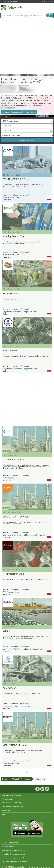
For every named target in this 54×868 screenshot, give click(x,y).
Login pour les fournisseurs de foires (15, 862)
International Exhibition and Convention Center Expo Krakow (28, 535)
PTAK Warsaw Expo (11, 197)
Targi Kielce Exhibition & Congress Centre (20, 312)
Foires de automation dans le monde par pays (19, 112)
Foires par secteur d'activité (12, 795)
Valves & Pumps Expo (14, 460)
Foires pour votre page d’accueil (13, 850)
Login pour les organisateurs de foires (15, 858)
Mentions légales (8, 846)
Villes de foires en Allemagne (12, 803)
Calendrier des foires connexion (13, 854)
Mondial (15, 779)
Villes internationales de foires (13, 807)
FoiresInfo (12, 8)
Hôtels (4, 814)
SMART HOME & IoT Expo (16, 179)
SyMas (6, 631)
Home (5, 779)
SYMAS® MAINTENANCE (16, 517)
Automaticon (9, 688)
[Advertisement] (26, 47)
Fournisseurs (6, 810)
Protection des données (10, 842)
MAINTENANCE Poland (15, 745)
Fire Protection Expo (13, 574)
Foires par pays (7, 799)
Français (48, 2)
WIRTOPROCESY (11, 293)
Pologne (27, 779)
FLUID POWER (10, 350)
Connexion (5, 2)
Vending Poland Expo (14, 236)
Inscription (14, 2)
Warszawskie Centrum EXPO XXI (16, 706)
